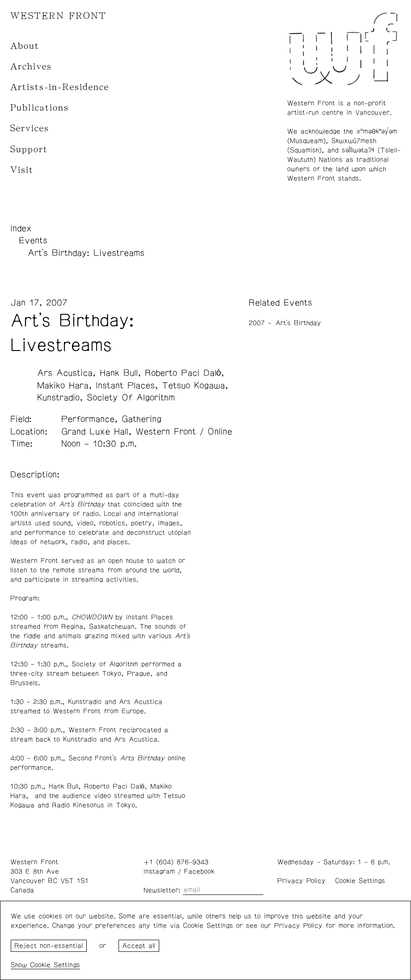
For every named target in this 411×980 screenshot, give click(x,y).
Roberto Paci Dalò (183, 373)
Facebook (199, 871)
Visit (22, 170)
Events (33, 240)
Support (29, 149)
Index (21, 228)
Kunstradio (58, 398)
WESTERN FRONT (58, 16)
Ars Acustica (65, 373)
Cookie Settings (360, 881)
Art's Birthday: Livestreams (86, 253)
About (25, 46)
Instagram (159, 871)
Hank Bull (119, 373)
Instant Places (125, 385)
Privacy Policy (301, 881)
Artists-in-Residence (60, 87)
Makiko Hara (63, 385)
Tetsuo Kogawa (193, 385)
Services (30, 128)
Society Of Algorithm (131, 398)
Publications (40, 108)
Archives (31, 66)
